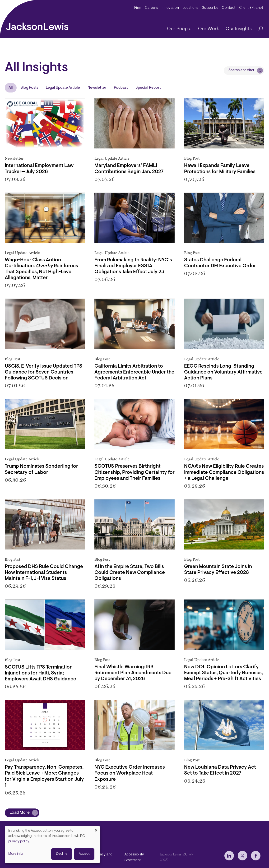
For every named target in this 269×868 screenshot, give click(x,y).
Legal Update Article (63, 88)
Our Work (209, 29)
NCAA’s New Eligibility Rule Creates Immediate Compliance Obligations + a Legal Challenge (224, 472)
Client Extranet (251, 8)
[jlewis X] (242, 856)
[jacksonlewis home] (37, 25)
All (11, 88)
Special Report (148, 88)
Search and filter (241, 70)
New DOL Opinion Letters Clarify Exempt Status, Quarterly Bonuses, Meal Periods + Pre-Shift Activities (223, 673)
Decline (62, 854)
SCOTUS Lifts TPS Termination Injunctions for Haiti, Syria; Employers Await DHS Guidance (40, 673)
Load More (20, 813)
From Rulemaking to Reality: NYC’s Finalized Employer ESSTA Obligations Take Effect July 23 (133, 266)
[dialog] (52, 845)
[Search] (258, 29)
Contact (229, 8)
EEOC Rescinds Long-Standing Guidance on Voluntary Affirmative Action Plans (223, 372)
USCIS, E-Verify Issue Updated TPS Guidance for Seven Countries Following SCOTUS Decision (44, 372)
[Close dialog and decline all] (96, 829)
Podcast (121, 88)
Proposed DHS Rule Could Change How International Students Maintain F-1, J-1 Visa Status (44, 573)
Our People (179, 29)
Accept (84, 854)
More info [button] (16, 854)
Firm (138, 8)
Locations (190, 8)
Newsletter (97, 88)
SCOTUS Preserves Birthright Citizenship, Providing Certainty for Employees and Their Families (134, 472)
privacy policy (19, 842)
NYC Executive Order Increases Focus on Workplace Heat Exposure (130, 773)
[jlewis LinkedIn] (229, 856)
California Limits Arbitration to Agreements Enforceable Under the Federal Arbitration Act (134, 372)
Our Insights (239, 29)
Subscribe (210, 8)
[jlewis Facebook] (256, 856)
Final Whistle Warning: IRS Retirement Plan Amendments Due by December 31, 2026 (133, 673)
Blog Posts (29, 88)
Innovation (170, 8)
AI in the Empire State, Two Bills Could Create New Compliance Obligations (130, 573)
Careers (152, 8)
